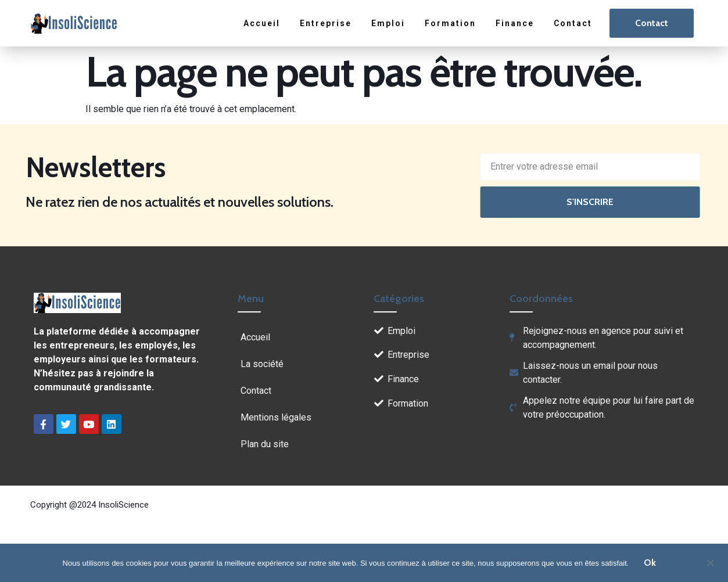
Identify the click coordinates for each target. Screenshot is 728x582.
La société (262, 364)
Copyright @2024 (64, 505)
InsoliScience (123, 505)
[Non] (710, 562)
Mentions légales (276, 417)
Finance (516, 23)
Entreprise (328, 23)
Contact (573, 23)
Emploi (390, 23)
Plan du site (265, 444)
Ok (650, 563)
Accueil (264, 23)
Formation (452, 23)
